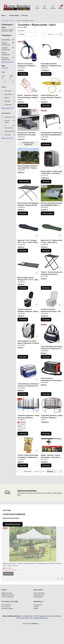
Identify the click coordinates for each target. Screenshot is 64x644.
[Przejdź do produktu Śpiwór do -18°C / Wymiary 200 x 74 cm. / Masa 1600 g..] (28, 228)
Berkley (7, 98)
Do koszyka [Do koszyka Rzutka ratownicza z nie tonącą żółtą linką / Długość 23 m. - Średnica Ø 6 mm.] (46, 106)
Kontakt (36, 608)
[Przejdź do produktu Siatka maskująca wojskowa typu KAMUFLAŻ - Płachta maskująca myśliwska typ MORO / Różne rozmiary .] (28, 156)
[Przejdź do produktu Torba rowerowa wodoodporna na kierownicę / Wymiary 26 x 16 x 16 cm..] (52, 368)
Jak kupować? (38, 605)
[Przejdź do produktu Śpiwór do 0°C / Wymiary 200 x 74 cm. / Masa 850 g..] (52, 228)
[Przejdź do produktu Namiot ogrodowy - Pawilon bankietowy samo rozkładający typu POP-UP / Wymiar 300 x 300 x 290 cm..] (33, 544)
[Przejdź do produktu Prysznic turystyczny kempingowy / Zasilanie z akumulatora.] (28, 51)
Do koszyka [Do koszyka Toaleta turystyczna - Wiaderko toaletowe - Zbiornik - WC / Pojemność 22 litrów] (23, 319)
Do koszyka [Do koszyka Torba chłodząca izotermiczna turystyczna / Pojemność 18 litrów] (46, 357)
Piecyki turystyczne (8, 54)
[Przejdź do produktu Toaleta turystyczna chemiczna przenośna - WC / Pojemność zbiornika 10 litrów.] (52, 299)
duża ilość (8, 135)
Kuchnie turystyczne (8, 44)
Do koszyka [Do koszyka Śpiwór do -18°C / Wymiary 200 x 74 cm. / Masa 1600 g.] (23, 251)
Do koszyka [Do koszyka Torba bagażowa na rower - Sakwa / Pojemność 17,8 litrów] (23, 357)
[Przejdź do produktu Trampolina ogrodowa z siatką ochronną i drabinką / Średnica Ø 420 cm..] (52, 405)
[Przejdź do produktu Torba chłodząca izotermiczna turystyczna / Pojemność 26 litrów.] (28, 371)
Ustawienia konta (39, 595)
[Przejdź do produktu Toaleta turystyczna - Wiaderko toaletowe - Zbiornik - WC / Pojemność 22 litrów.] (28, 299)
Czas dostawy (6, 607)
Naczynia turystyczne (8, 59)
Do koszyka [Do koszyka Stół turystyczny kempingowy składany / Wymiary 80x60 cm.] (23, 213)
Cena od (3, 77)
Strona (49, 34)
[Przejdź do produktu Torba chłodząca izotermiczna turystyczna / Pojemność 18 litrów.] (52, 334)
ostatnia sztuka (7, 122)
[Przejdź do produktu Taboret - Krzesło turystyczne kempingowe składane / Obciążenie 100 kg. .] (52, 262)
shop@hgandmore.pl (40, 618)
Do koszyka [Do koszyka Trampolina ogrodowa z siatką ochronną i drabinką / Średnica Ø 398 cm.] (23, 434)
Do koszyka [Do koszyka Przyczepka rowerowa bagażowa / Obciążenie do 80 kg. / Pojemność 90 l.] (46, 74)
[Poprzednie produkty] (27, 471)
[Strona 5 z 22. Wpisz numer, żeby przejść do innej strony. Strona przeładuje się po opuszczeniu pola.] (53, 34)
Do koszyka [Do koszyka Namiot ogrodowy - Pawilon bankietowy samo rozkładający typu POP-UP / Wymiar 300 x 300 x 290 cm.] (8, 574)
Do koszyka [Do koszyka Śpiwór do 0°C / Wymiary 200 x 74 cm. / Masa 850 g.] (46, 251)
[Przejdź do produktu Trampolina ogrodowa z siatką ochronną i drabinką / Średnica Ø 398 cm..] (28, 405)
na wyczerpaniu (9, 127)
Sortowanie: (21, 31)
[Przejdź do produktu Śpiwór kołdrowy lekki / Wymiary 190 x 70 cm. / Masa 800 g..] (28, 265)
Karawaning (8, 40)
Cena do (11, 77)
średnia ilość (8, 131)
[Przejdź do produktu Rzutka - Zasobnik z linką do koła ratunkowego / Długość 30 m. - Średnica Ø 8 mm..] (28, 85)
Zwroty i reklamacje (7, 597)
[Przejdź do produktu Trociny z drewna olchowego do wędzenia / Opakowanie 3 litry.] (28, 445)
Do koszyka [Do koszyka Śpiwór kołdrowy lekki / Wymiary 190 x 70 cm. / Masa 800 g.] (23, 288)
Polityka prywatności (8, 595)
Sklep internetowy (30, 624)
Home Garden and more (8, 21)
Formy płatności (6, 605)
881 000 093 (23, 618)
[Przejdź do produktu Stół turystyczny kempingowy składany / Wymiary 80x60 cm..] (28, 193)
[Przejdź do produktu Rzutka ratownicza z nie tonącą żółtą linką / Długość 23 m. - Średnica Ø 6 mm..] (52, 85)
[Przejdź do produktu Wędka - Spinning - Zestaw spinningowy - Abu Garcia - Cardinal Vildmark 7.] (52, 445)
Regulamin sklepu (7, 593)
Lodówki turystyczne (8, 49)
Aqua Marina (8, 94)
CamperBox (8, 105)
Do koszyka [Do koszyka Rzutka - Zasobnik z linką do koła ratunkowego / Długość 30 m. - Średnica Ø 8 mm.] (23, 106)
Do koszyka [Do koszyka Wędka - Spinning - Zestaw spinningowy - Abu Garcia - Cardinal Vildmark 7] (46, 465)
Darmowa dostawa (7, 608)
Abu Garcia (8, 91)
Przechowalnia (38, 597)
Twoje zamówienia (39, 593)
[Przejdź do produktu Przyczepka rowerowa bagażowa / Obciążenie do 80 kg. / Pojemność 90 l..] (52, 51)
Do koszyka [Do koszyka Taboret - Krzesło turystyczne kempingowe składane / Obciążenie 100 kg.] (46, 288)
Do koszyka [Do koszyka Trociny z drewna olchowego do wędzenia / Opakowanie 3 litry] (23, 465)
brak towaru (8, 117)
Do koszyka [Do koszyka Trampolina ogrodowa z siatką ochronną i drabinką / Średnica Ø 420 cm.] (46, 434)
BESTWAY (8, 101)
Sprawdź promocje (13, 524)
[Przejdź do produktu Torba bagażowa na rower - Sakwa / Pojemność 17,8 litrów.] (28, 331)
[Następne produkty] (51, 471)
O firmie (36, 607)
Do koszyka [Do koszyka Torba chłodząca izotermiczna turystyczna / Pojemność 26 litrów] (23, 394)
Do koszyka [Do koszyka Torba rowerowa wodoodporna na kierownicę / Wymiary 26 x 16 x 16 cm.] (46, 394)
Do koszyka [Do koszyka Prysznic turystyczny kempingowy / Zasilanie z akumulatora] (23, 74)
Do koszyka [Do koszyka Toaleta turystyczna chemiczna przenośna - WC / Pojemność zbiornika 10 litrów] (46, 319)
